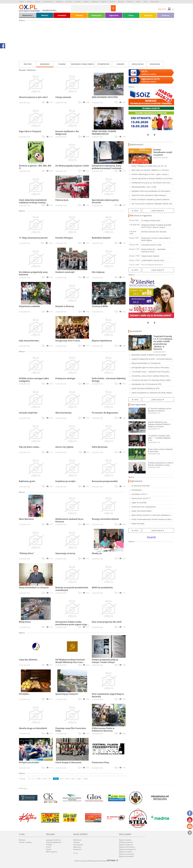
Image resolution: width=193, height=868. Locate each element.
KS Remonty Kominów (141, 486)
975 (73, 779)
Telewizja (79, 15)
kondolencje (155, 64)
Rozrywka (148, 15)
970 (45, 779)
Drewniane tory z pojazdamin (144, 507)
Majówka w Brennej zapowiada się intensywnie (151, 191)
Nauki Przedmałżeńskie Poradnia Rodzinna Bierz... (152, 519)
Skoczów (121, 2)
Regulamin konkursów (127, 854)
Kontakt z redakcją (25, 842)
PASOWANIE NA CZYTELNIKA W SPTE (147, 384)
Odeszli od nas (138, 64)
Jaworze (103, 2)
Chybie (29, 2)
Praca (131, 15)
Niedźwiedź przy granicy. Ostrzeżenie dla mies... (152, 183)
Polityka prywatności (126, 842)
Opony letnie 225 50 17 (141, 498)
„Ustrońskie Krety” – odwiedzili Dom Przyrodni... (151, 372)
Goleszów (69, 2)
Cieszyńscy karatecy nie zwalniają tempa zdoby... (152, 380)
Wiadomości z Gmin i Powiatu (83, 64)
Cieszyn (37, 2)
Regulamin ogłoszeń (126, 845)
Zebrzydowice (155, 2)
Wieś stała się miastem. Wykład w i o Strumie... (151, 170)
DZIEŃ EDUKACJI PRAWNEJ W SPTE (146, 388)
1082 (86, 779)
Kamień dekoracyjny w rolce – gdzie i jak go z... (151, 174)
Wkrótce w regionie (141, 216)
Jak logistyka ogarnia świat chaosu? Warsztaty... (151, 367)
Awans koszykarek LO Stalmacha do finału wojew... (152, 393)
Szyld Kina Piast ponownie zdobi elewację (149, 195)
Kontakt (49, 849)
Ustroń (138, 2)
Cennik (48, 847)
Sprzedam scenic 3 (139, 494)
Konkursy (166, 15)
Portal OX (151, 537)
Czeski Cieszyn (48, 2)
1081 (79, 779)
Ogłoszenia (114, 15)
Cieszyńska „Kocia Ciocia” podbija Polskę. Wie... (151, 376)
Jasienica (95, 2)
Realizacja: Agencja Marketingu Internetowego (96, 861)
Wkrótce (45, 15)
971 (50, 779)
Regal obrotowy (138, 524)
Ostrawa (112, 2)
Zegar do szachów (139, 503)
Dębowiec (59, 2)
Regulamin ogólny (125, 840)
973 (62, 779)
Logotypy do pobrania (53, 840)
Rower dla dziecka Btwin (142, 511)
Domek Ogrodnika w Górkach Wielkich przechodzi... (153, 178)
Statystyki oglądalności (54, 842)
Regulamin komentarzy (127, 847)
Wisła (145, 2)
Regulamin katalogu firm (127, 849)
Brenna (21, 2)
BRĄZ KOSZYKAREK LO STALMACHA (146, 363)
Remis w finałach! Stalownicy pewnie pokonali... (151, 199)
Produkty (49, 845)
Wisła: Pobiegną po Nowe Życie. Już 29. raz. (149, 166)
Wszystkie (28, 64)
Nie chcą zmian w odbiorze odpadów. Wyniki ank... (152, 204)
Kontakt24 (62, 15)
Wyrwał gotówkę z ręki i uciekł (144, 187)
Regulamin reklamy (126, 852)
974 (67, 779)
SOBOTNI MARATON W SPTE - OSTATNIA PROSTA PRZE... (152, 359)
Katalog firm (96, 15)
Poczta (76, 853)
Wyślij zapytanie (52, 852)
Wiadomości (27, 15)
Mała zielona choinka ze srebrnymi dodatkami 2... (152, 515)
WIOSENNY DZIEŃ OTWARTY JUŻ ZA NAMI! (149, 355)
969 (39, 779)
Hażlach (78, 2)
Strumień (130, 2)
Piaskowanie (137, 490)
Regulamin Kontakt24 (126, 856)
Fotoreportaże (103, 64)
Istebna (86, 2)
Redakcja (22, 840)
